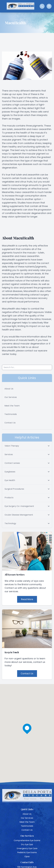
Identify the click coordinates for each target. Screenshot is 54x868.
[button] (3, 6)
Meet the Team (12, 406)
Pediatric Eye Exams (27, 852)
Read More (27, 599)
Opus (27, 856)
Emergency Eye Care (27, 848)
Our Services (11, 397)
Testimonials (11, 414)
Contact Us (10, 423)
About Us (9, 389)
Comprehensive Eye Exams (27, 840)
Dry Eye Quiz (27, 844)
